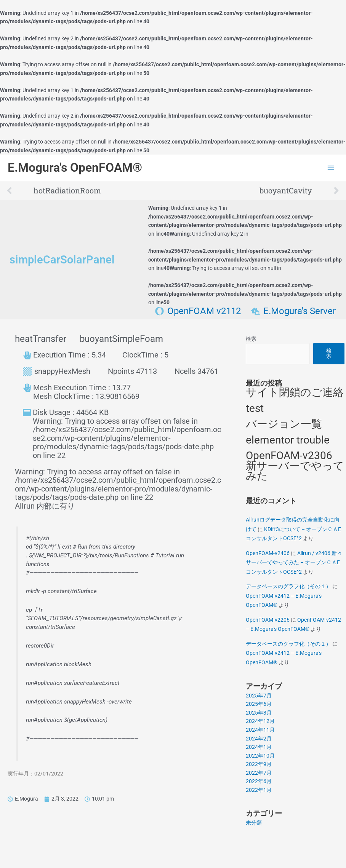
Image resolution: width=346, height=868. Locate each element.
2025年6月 (259, 704)
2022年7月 (259, 773)
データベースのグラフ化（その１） (288, 586)
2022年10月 (260, 756)
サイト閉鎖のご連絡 (295, 392)
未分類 (254, 823)
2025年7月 (259, 696)
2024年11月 (260, 730)
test (255, 408)
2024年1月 (259, 747)
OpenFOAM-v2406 (268, 553)
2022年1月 (259, 790)
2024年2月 (259, 739)
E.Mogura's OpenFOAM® (75, 168)
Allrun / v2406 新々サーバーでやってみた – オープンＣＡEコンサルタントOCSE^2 (294, 562)
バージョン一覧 (284, 424)
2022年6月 (259, 781)
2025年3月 (259, 713)
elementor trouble (288, 440)
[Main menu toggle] (331, 168)
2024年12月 (260, 721)
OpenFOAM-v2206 (268, 620)
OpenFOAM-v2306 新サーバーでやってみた (295, 466)
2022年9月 (259, 764)
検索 (251, 339)
